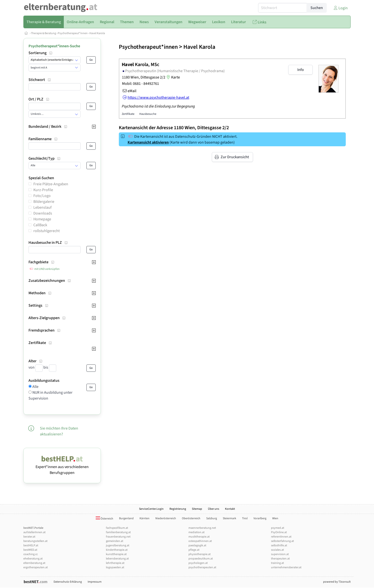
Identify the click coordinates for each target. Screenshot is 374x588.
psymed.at (278, 528)
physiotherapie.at (200, 554)
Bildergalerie (44, 202)
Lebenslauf (42, 207)
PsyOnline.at (279, 532)
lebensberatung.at (117, 559)
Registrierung (178, 509)
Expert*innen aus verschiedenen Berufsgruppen (62, 467)
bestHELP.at (31, 545)
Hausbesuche (148, 114)
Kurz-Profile (43, 190)
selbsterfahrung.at (282, 541)
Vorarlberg (260, 518)
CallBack (40, 225)
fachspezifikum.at (117, 528)
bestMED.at (30, 550)
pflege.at (194, 550)
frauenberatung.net (118, 537)
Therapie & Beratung (43, 33)
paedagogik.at (197, 545)
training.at (277, 563)
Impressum (95, 582)
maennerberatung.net (202, 528)
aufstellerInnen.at (34, 532)
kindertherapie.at (117, 550)
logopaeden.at (115, 567)
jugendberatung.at (118, 545)
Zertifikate (128, 114)
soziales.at (277, 550)
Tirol (245, 518)
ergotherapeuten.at (36, 567)
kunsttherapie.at (116, 554)
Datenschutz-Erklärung (68, 582)
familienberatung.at (118, 532)
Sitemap (197, 509)
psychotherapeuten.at (202, 567)
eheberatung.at (33, 559)
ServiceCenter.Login (151, 509)
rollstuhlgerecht (47, 231)
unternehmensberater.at (286, 567)
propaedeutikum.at (201, 559)
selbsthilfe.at (279, 545)
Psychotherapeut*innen (73, 33)
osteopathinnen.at (200, 541)
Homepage (42, 219)
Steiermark (229, 518)
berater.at (29, 537)
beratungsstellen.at (35, 541)
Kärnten (145, 518)
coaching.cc (31, 554)
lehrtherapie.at (115, 563)
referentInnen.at (281, 537)
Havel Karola (97, 33)
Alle (35, 387)
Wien (275, 518)
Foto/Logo (42, 196)
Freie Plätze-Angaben (51, 184)
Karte (173, 77)
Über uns (214, 509)
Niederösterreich (166, 518)
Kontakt (230, 509)
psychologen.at (198, 563)
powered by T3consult (337, 582)
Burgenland (126, 518)
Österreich (104, 519)
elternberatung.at (34, 563)
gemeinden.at (115, 541)
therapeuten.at (280, 559)
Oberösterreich (191, 518)
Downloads (43, 213)
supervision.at (280, 554)
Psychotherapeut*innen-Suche (54, 46)
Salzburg (212, 518)
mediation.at (196, 532)
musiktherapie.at (199, 537)
